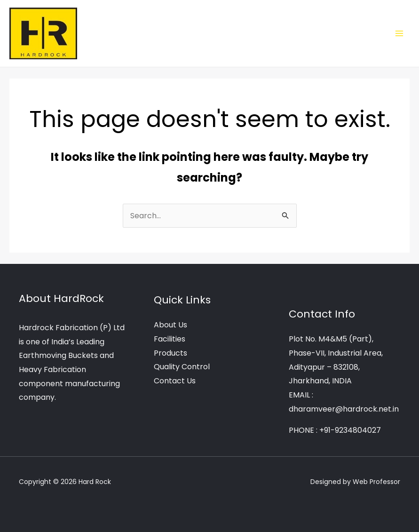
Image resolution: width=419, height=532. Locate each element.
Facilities (170, 339)
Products (170, 353)
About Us (170, 325)
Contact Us (175, 381)
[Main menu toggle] (399, 33)
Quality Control (182, 367)
